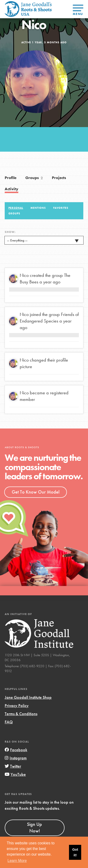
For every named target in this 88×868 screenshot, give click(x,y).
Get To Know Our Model (36, 492)
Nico (24, 275)
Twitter (13, 766)
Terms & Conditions (21, 714)
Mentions (38, 208)
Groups (34, 178)
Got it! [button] (75, 852)
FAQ (9, 722)
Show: (10, 232)
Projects (59, 178)
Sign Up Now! (34, 828)
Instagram (16, 758)
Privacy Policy (17, 705)
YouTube (15, 774)
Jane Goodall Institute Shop (28, 697)
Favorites (61, 208)
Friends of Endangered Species (49, 318)
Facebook (16, 750)
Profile (11, 178)
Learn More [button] (17, 861)
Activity (11, 189)
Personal (16, 208)
